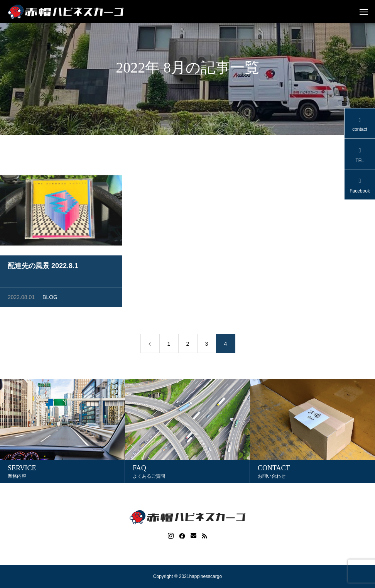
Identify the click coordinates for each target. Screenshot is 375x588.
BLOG (50, 299)
